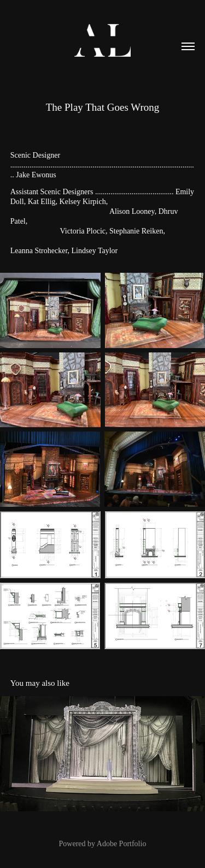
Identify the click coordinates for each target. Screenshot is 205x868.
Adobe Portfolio (122, 844)
